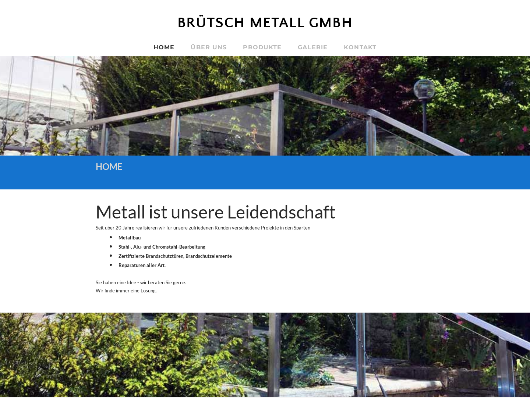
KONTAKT (360, 47)
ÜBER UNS (209, 47)
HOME (164, 47)
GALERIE (313, 47)
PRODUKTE (262, 47)
